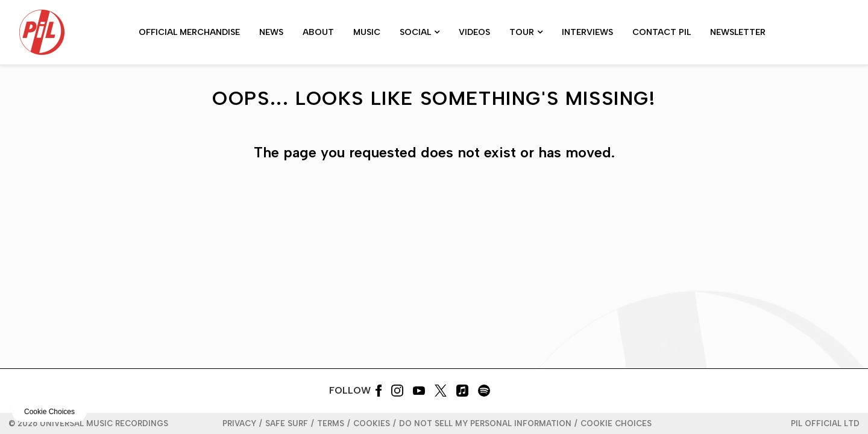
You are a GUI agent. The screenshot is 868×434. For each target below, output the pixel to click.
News (271, 32)
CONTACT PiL (662, 32)
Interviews (587, 32)
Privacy (239, 423)
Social (415, 32)
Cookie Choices (616, 423)
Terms (331, 423)
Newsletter (738, 32)
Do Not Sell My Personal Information (485, 423)
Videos (474, 32)
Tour (522, 32)
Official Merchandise (189, 32)
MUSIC (367, 32)
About (318, 32)
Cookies (372, 423)
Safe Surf (287, 423)
